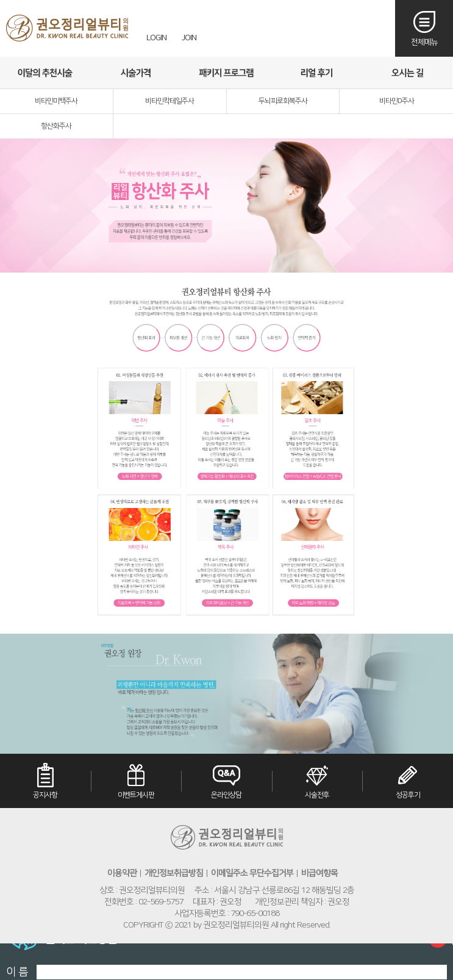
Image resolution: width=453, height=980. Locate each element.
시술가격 (135, 73)
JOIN (189, 38)
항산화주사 (56, 126)
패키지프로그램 (226, 73)
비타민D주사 (397, 101)
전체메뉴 (424, 42)
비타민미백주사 (56, 101)
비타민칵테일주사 (169, 101)
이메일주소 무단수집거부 (252, 873)
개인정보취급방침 (174, 873)
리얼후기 (316, 73)
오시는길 (407, 73)
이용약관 (122, 873)
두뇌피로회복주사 (283, 101)
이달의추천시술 (45, 73)
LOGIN (156, 38)
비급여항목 (319, 873)
